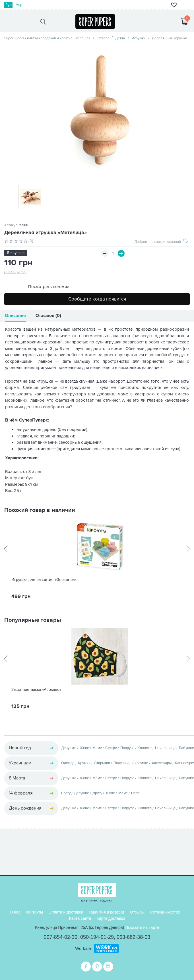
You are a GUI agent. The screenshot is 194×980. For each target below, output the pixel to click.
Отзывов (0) (48, 316)
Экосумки (140, 763)
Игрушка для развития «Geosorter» (44, 580)
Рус (8, 5)
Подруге (127, 748)
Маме (97, 748)
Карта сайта (80, 918)
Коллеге (145, 748)
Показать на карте (142, 927)
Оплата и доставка (66, 912)
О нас (15, 912)
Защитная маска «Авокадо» (36, 690)
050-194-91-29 (97, 937)
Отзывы (137, 912)
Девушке (69, 748)
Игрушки (139, 38)
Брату (66, 793)
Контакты (34, 912)
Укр (19, 5)
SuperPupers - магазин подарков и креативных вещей (47, 38)
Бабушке (186, 748)
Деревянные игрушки (170, 38)
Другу (97, 793)
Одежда (68, 763)
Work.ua (83, 948)
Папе (135, 793)
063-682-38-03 (133, 937)
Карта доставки (111, 918)
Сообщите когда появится (97, 299)
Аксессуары (162, 763)
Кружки (84, 763)
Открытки (102, 763)
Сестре (111, 748)
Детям (120, 38)
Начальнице (165, 748)
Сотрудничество (165, 912)
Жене (84, 748)
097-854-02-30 (61, 937)
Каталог (103, 38)
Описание (15, 316)
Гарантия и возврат (107, 912)
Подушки (121, 763)
